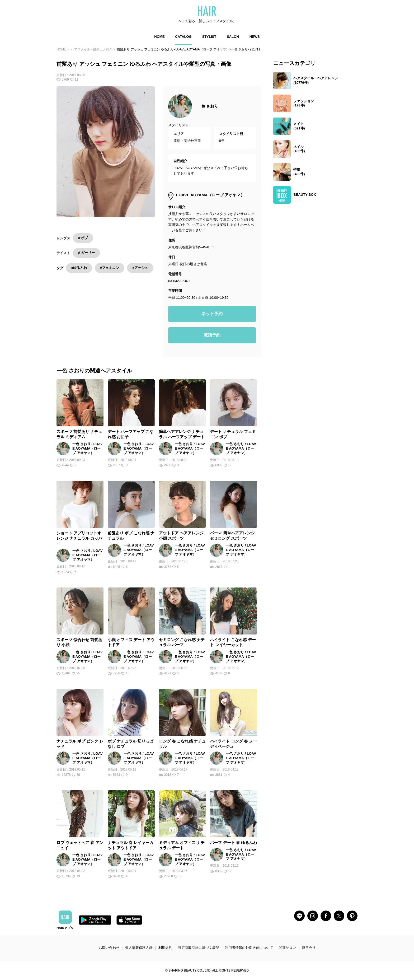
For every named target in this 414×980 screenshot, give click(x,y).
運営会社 (309, 948)
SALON (233, 37)
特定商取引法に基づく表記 (199, 948)
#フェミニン (110, 268)
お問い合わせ (109, 948)
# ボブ (83, 238)
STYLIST (209, 37)
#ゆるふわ (79, 268)
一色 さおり (208, 106)
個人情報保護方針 (139, 948)
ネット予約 (212, 314)
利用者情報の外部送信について (249, 948)
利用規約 (165, 948)
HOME (159, 37)
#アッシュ (140, 268)
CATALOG (183, 37)
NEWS (255, 37)
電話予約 (212, 335)
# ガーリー (86, 253)
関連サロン (287, 948)
